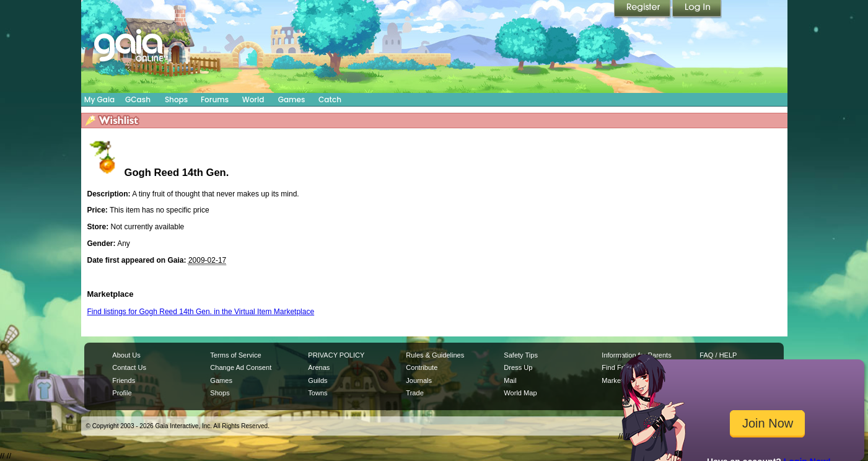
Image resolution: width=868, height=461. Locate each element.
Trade (414, 393)
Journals (419, 380)
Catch (330, 99)
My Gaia (99, 99)
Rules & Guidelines (435, 355)
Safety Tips (521, 355)
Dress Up (518, 367)
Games (292, 99)
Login (697, 9)
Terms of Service (235, 355)
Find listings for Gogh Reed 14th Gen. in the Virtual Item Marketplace (201, 312)
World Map (520, 393)
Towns (318, 393)
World (253, 99)
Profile (122, 393)
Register (643, 9)
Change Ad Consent (241, 367)
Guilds (318, 380)
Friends (124, 380)
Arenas (319, 367)
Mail (510, 380)
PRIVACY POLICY (336, 355)
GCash (138, 99)
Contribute (422, 367)
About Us (126, 355)
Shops (176, 99)
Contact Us (129, 367)
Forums (215, 99)
